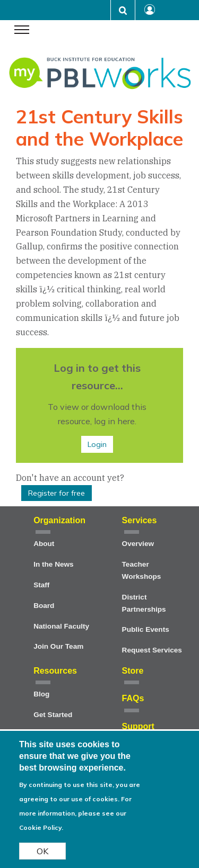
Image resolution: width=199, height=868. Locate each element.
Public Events (146, 629)
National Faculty (61, 626)
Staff (41, 585)
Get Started (53, 715)
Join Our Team (58, 646)
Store (133, 671)
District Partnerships (144, 603)
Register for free (57, 493)
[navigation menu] (22, 31)
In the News (54, 564)
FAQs (133, 698)
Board (44, 606)
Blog (41, 694)
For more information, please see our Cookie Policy (75, 821)
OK (42, 858)
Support (138, 726)
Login (97, 444)
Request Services (152, 650)
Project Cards (57, 735)
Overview (138, 544)
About (44, 544)
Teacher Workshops (142, 570)
